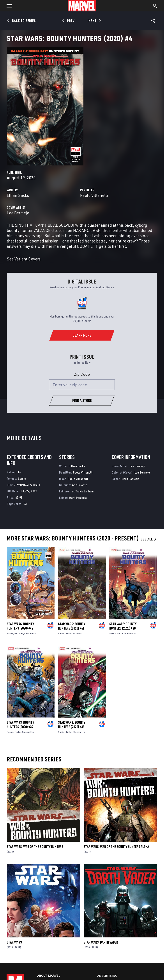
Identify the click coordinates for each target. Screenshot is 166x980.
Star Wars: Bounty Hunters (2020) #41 (72, 626)
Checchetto (130, 633)
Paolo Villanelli (94, 195)
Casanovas (30, 633)
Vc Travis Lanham (83, 491)
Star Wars (14, 942)
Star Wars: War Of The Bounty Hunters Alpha (116, 847)
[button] (8, 6)
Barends (77, 633)
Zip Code (82, 374)
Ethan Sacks (18, 195)
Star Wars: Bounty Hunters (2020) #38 (72, 725)
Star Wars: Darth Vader (101, 942)
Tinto (69, 633)
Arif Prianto (80, 485)
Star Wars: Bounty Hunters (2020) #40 (123, 626)
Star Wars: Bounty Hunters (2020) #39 (20, 725)
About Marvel (49, 976)
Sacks (10, 633)
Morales (19, 633)
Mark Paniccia (78, 498)
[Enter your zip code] (82, 385)
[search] (155, 6)
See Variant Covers (24, 259)
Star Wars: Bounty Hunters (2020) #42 (20, 626)
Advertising (107, 976)
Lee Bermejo (18, 213)
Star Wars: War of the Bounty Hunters (35, 847)
